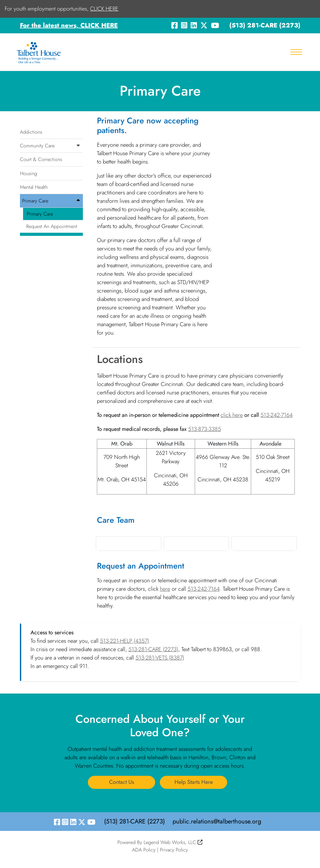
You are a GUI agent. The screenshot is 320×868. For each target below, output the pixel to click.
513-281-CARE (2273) (153, 649)
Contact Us (122, 782)
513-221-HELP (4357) (124, 641)
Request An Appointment (52, 226)
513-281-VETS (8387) (160, 658)
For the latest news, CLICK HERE (69, 25)
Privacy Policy (174, 850)
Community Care (52, 146)
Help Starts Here (194, 782)
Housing (29, 173)
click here (232, 415)
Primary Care (53, 201)
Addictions (31, 132)
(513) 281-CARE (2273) (265, 25)
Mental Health (34, 187)
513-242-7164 (277, 415)
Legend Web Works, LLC (173, 842)
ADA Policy (144, 850)
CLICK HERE (104, 9)
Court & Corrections (41, 159)
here (165, 589)
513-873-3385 (205, 429)
